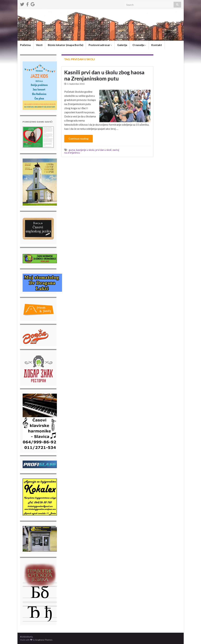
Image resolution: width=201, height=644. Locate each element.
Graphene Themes (44, 640)
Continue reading (78, 139)
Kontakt (157, 45)
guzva (72, 150)
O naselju (139, 45)
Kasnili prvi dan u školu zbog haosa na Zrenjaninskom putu (104, 75)
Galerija (122, 45)
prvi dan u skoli (103, 150)
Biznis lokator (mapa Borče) (66, 45)
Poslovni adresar (100, 45)
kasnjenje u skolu (85, 150)
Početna (25, 45)
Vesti (39, 45)
